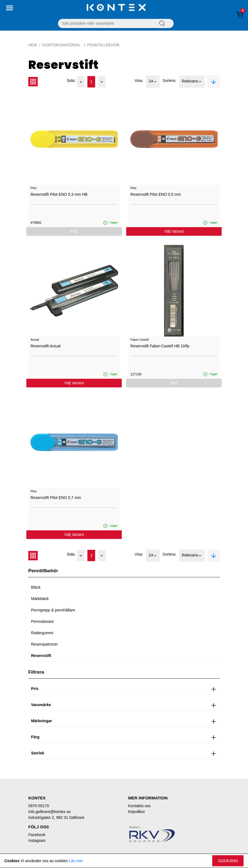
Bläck (36, 587)
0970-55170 (39, 806)
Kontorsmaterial (62, 45)
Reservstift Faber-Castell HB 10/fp (160, 346)
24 (153, 82)
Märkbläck (40, 599)
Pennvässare (42, 621)
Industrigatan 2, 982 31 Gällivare (56, 817)
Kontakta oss (139, 806)
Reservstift (41, 656)
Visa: (139, 81)
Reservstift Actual (45, 346)
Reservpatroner (45, 644)
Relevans (192, 82)
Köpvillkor (137, 812)
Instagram (37, 841)
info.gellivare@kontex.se (50, 812)
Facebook (37, 835)
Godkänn (228, 861)
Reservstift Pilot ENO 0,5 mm (156, 194)
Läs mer (76, 861)
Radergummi (42, 633)
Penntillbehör (103, 45)
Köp (74, 231)
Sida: (71, 81)
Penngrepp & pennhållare (53, 610)
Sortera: (169, 81)
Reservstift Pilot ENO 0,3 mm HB (59, 194)
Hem (33, 45)
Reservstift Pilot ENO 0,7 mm (56, 498)
